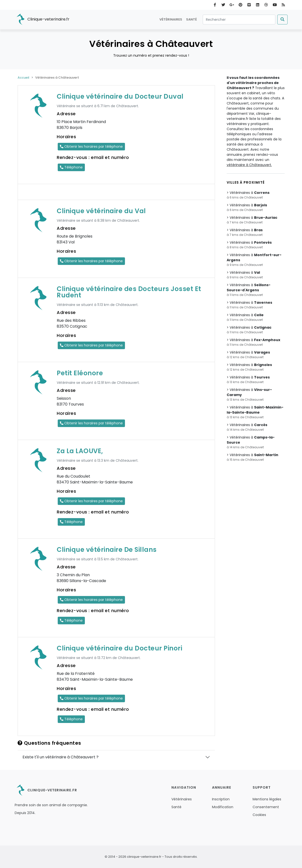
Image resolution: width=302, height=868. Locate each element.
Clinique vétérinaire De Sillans (107, 550)
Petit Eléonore (80, 373)
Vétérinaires (171, 19)
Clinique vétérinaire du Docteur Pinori (119, 648)
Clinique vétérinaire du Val (101, 211)
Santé (191, 19)
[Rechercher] (239, 20)
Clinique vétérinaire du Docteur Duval (120, 96)
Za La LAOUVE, (80, 451)
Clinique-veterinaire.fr (42, 20)
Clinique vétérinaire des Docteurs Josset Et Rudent (129, 292)
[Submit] (282, 20)
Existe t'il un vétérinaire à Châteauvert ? (61, 757)
